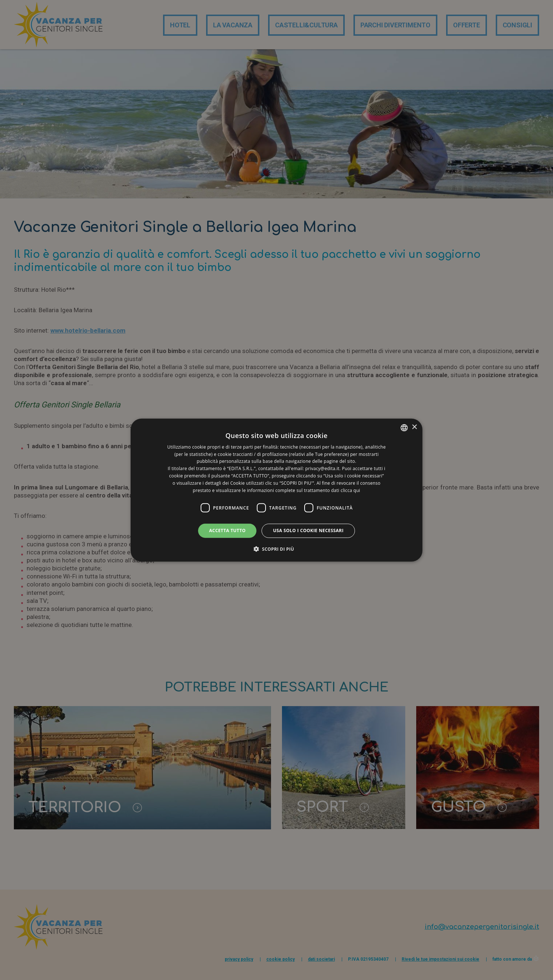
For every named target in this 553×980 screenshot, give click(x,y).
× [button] (414, 427)
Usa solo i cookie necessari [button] (308, 530)
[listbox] (404, 427)
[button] (277, 549)
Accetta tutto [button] (227, 530)
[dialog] (276, 490)
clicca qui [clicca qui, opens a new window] (351, 490)
